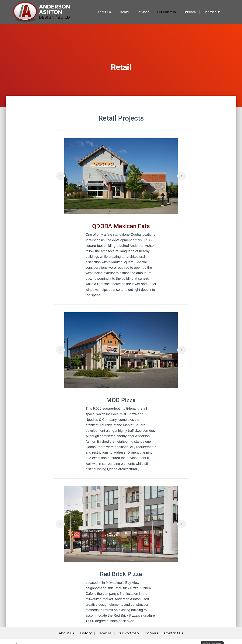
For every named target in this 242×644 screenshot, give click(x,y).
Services (105, 633)
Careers (151, 633)
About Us (66, 633)
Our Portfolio (128, 633)
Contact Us (174, 633)
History (86, 633)
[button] (60, 176)
